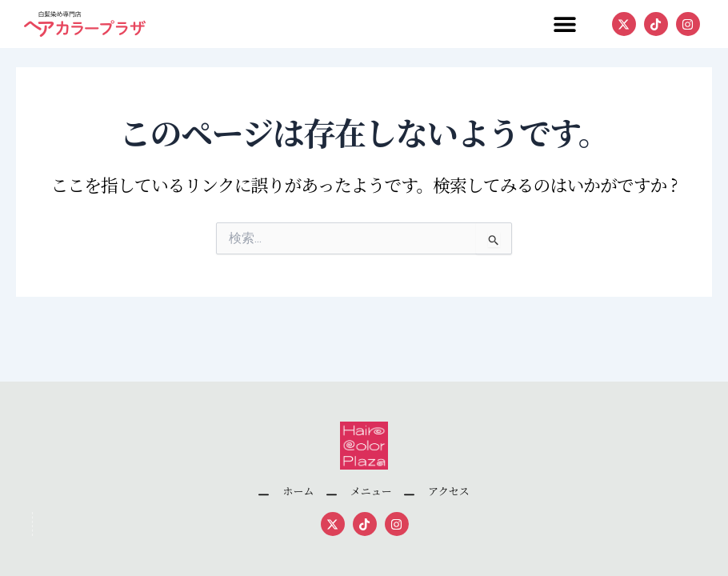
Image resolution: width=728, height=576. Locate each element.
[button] (564, 24)
